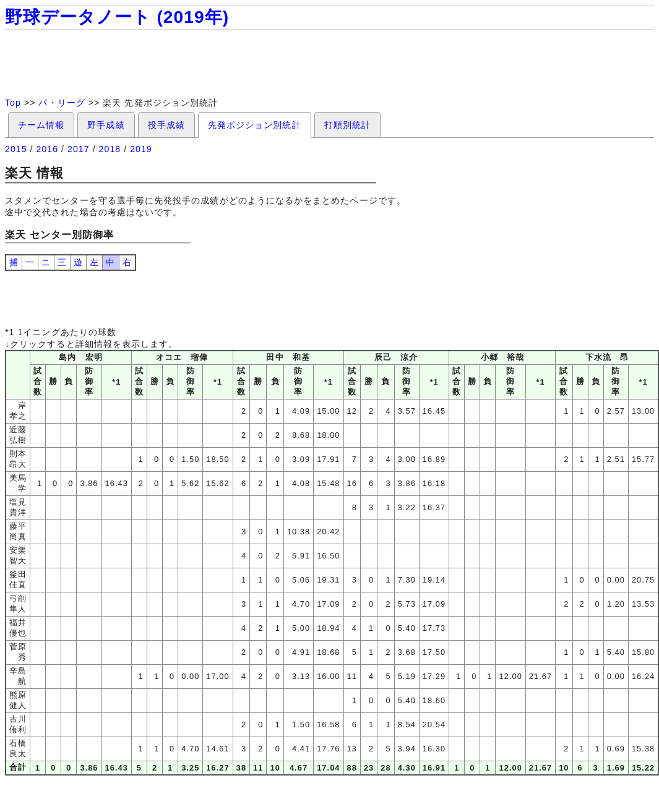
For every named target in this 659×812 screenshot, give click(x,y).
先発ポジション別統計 (255, 125)
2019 (141, 149)
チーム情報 (41, 125)
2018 (110, 149)
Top (13, 103)
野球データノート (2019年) (117, 17)
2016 (48, 149)
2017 (79, 149)
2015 (16, 149)
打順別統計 (347, 125)
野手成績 (106, 125)
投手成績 (166, 125)
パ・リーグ (62, 103)
